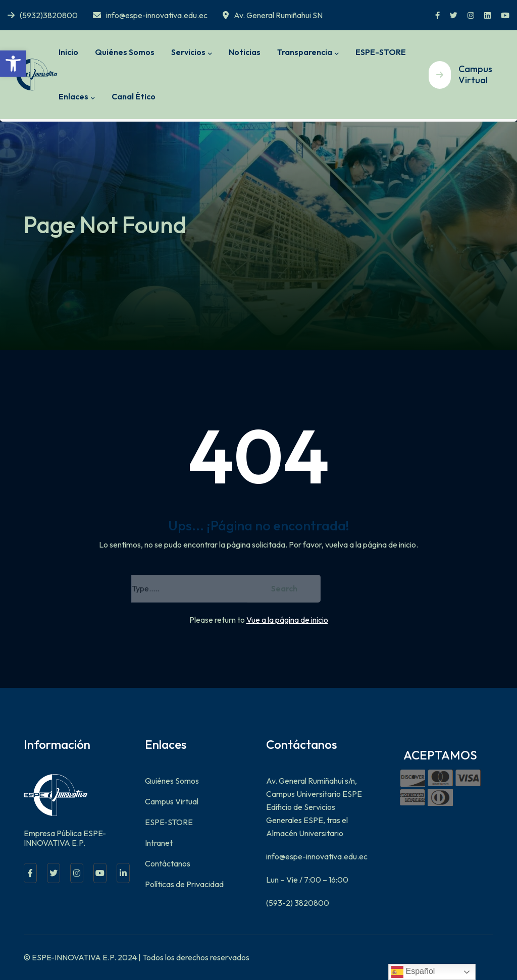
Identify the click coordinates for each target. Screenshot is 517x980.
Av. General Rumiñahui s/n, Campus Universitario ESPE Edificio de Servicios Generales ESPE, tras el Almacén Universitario (314, 807)
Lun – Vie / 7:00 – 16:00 (307, 880)
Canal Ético (134, 96)
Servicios (188, 52)
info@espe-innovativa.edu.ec (150, 15)
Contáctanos (168, 863)
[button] (13, 64)
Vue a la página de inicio (287, 620)
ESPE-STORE (381, 52)
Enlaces (73, 96)
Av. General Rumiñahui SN (273, 15)
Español (413, 972)
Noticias (245, 52)
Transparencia (305, 52)
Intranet (159, 843)
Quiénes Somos (125, 52)
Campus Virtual (172, 801)
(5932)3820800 (43, 15)
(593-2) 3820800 (298, 903)
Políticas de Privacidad (184, 884)
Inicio (68, 52)
